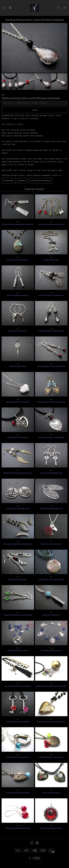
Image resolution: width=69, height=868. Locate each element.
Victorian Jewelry (9, 181)
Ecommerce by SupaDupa (37, 858)
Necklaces (22, 181)
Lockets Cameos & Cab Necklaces (40, 181)
